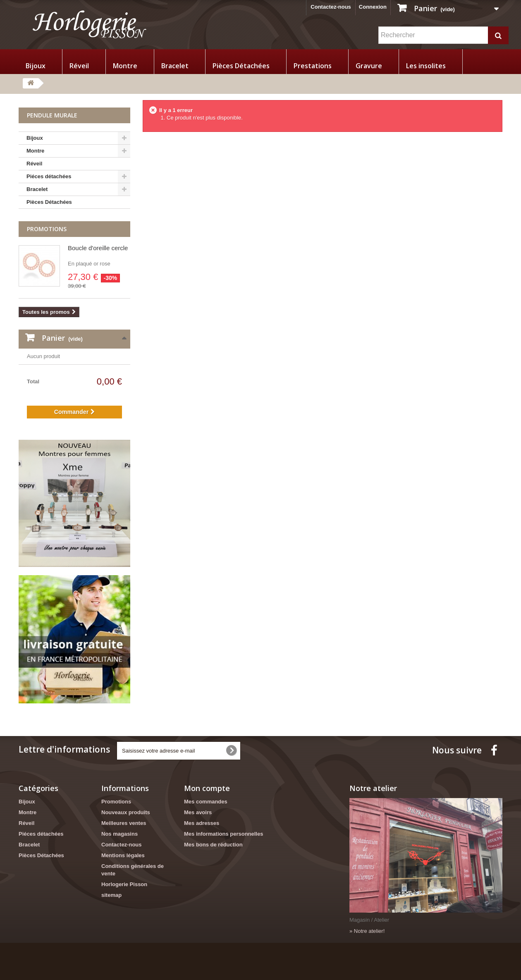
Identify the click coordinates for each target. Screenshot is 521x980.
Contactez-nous (331, 7)
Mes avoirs (198, 812)
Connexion (373, 7)
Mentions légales (123, 855)
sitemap (111, 895)
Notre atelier (373, 788)
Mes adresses (202, 823)
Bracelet (175, 66)
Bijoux (36, 66)
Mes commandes (206, 802)
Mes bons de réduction (213, 845)
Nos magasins (119, 834)
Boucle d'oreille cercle (98, 248)
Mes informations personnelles (223, 834)
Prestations (313, 66)
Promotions (47, 229)
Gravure (369, 66)
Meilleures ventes (124, 823)
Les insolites (426, 66)
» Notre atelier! (367, 931)
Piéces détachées (49, 176)
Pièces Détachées (241, 66)
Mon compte (207, 788)
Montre (125, 66)
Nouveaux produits (126, 812)
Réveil (79, 66)
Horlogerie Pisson (124, 884)
